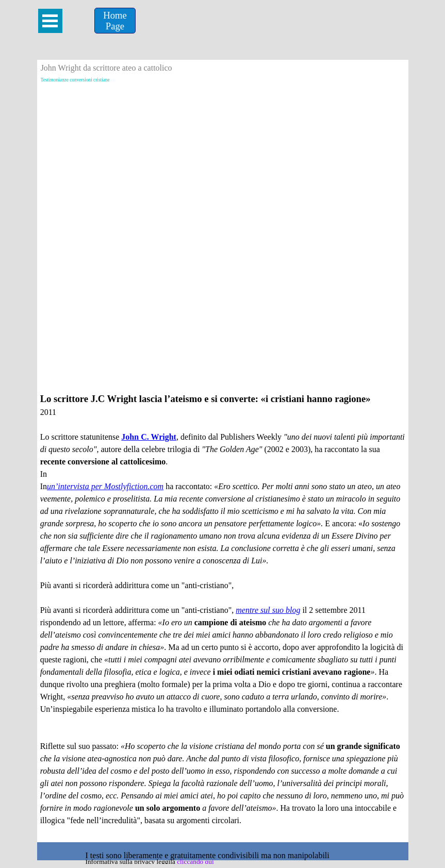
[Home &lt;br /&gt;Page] (115, 21)
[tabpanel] (223, 615)
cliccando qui (195, 862)
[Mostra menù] (50, 21)
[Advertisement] (223, 164)
